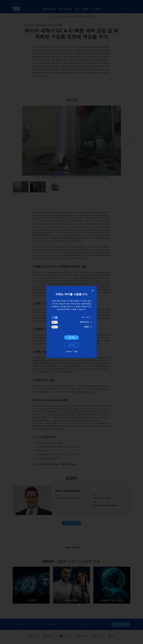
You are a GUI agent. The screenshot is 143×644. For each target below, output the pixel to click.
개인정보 (69, 352)
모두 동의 (71, 338)
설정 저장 (71, 345)
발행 (76, 352)
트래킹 (86, 327)
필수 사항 (85, 317)
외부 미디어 (84, 322)
